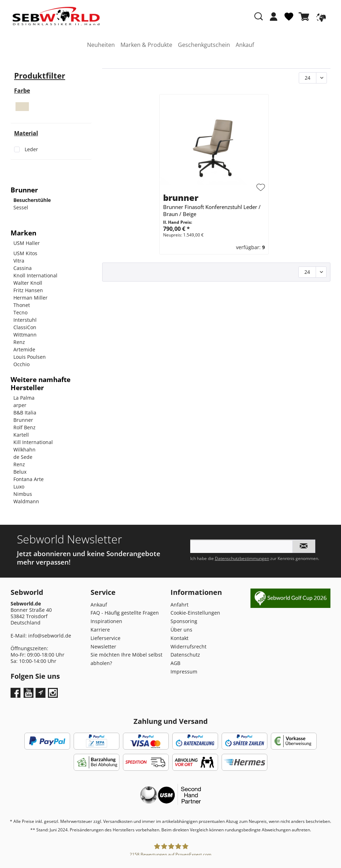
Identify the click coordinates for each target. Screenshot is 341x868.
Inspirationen (106, 621)
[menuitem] (274, 20)
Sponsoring (184, 621)
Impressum (184, 672)
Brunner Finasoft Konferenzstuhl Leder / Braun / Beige (212, 210)
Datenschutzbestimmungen (242, 558)
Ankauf (99, 605)
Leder (31, 149)
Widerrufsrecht (188, 647)
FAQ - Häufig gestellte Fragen (125, 613)
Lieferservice (106, 638)
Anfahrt (179, 605)
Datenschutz (185, 655)
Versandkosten (118, 821)
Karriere (100, 630)
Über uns (181, 630)
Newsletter (103, 647)
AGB (175, 663)
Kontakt (179, 638)
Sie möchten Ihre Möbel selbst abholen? (126, 659)
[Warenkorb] (305, 17)
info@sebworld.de (50, 636)
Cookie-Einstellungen (195, 613)
